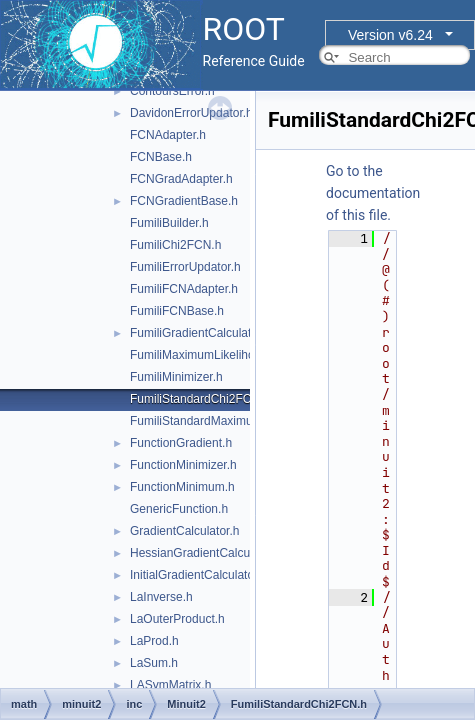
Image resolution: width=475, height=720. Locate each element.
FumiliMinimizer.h (176, 377)
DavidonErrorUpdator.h (191, 113)
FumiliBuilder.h (169, 223)
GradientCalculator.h (184, 531)
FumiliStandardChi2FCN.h (200, 399)
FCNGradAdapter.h (181, 179)
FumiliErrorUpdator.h (185, 267)
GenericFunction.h (179, 509)
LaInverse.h (161, 597)
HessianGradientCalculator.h (206, 553)
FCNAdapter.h (168, 135)
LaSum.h (154, 663)
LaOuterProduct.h (177, 619)
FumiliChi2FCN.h (175, 245)
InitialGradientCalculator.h (198, 575)
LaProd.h (154, 641)
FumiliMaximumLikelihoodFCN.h (216, 355)
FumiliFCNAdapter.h (184, 289)
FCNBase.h (161, 157)
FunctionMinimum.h (182, 487)
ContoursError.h (172, 91)
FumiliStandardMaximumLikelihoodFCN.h (240, 421)
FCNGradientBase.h (184, 201)
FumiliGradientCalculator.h (200, 333)
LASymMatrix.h (170, 685)
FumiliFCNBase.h (177, 311)
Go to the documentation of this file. (373, 193)
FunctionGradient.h (181, 443)
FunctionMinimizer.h (183, 465)
